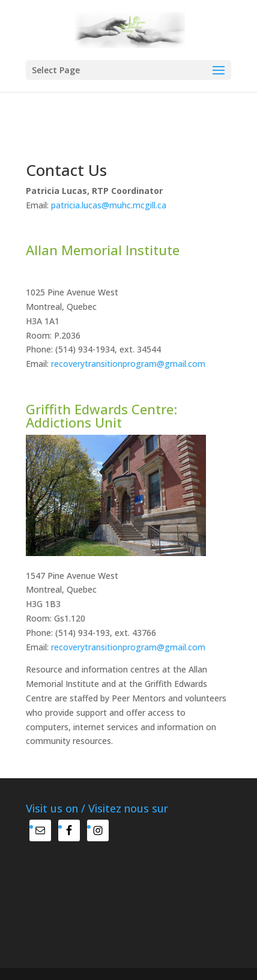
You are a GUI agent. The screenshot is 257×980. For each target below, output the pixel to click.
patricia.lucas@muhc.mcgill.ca (109, 205)
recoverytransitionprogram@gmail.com (128, 364)
